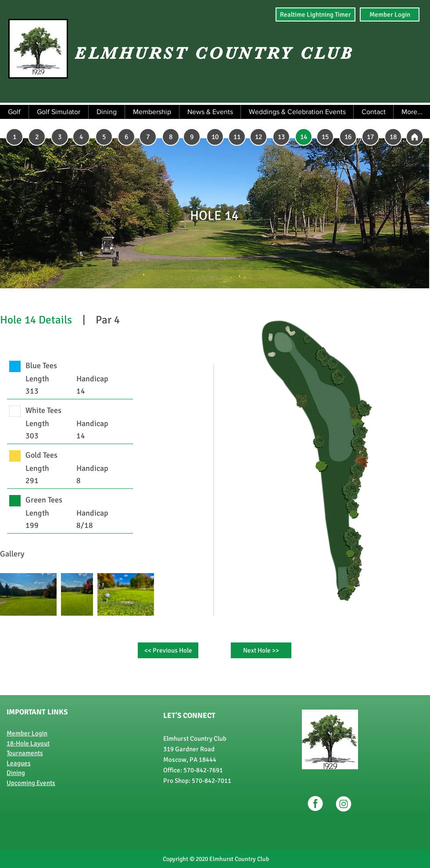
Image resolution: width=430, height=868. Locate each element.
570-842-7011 (211, 781)
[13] (281, 137)
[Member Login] (390, 14)
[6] (126, 137)
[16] (348, 137)
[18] (393, 137)
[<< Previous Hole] (168, 650)
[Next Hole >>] (261, 650)
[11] (237, 137)
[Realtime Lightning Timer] (315, 14)
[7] (148, 137)
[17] (370, 137)
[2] (37, 137)
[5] (104, 137)
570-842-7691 (203, 770)
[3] (60, 137)
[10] (215, 137)
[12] (258, 137)
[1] (14, 137)
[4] (81, 137)
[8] (171, 137)
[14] (304, 137)
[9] (192, 137)
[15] (325, 137)
